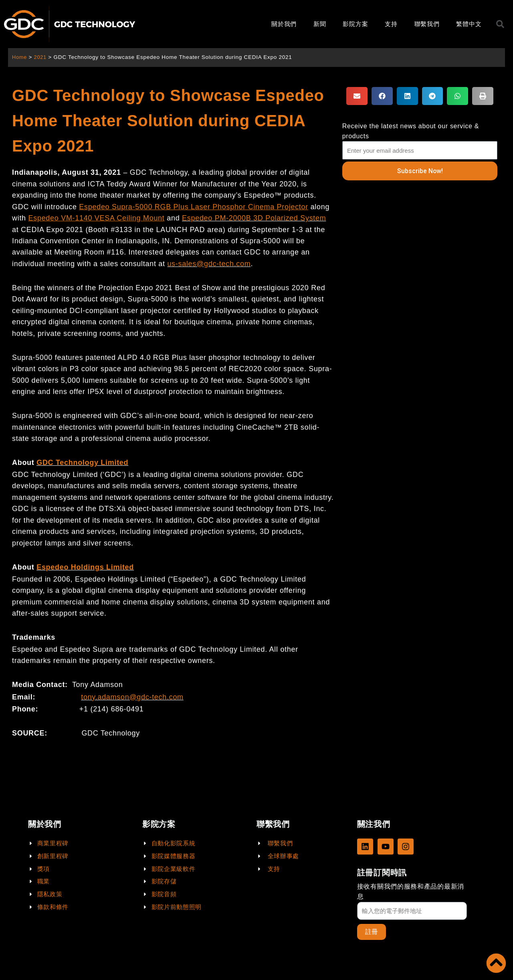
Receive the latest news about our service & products (411, 131)
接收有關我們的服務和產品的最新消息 (411, 891)
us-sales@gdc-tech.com (209, 264)
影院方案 (355, 24)
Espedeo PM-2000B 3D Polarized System (254, 218)
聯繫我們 (427, 24)
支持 (391, 24)
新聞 (320, 24)
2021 (41, 57)
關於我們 (284, 24)
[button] (357, 96)
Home (20, 57)
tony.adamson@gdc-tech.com (132, 697)
